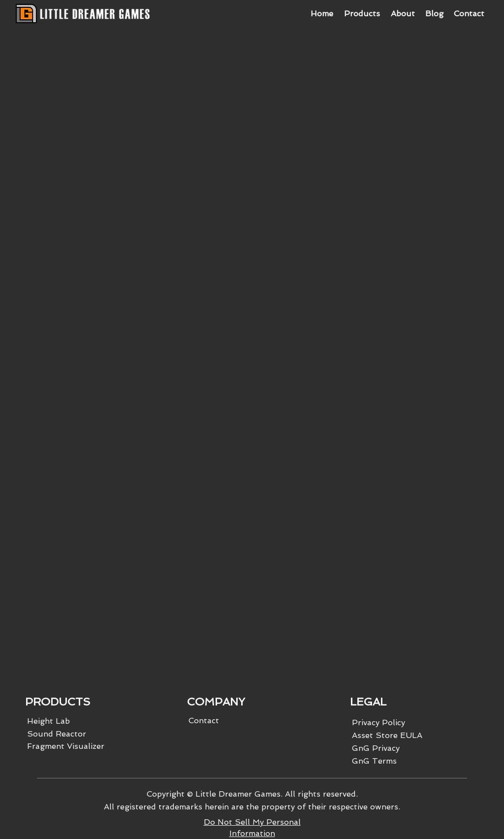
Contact (204, 721)
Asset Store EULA (387, 735)
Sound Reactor (57, 734)
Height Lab (48, 721)
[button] (362, 14)
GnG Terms (374, 761)
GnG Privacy (376, 748)
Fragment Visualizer (66, 746)
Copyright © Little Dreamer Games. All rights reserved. (252, 794)
